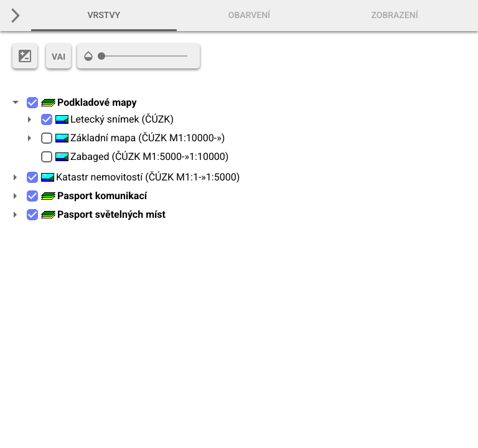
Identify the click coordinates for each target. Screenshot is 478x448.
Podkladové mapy (89, 102)
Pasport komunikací (94, 196)
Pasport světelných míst (103, 214)
